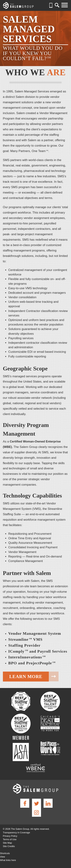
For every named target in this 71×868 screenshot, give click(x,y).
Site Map (7, 843)
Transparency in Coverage (16, 833)
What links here (8, 860)
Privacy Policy (10, 836)
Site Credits (9, 846)
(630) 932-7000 (51, 5)
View (3, 857)
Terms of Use (10, 839)
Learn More (26, 677)
